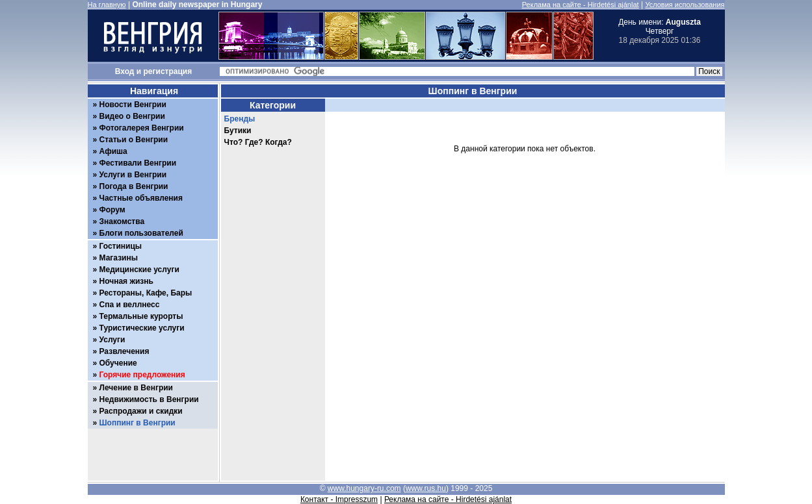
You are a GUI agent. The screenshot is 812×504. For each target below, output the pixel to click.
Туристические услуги (142, 328)
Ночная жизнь (126, 281)
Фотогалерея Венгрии (142, 128)
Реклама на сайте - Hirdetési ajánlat (581, 5)
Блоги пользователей (141, 233)
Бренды (240, 119)
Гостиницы (121, 246)
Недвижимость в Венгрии (149, 399)
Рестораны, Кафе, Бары (146, 293)
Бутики (238, 131)
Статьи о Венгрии (134, 140)
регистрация (168, 71)
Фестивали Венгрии (138, 163)
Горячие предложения (142, 375)
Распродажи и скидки (141, 411)
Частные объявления (141, 198)
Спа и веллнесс (130, 305)
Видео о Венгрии (132, 116)
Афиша (113, 151)
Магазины (119, 258)
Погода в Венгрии (134, 186)
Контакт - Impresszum (339, 499)
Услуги (112, 340)
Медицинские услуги (139, 270)
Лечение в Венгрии (136, 388)
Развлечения (124, 351)
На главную (107, 5)
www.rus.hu (426, 488)
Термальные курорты (141, 316)
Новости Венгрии (133, 105)
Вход (125, 71)
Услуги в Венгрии (133, 175)
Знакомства (122, 221)
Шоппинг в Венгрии (138, 423)
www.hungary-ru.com (364, 488)
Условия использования (685, 5)
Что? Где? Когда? (258, 142)
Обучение (118, 363)
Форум (112, 210)
